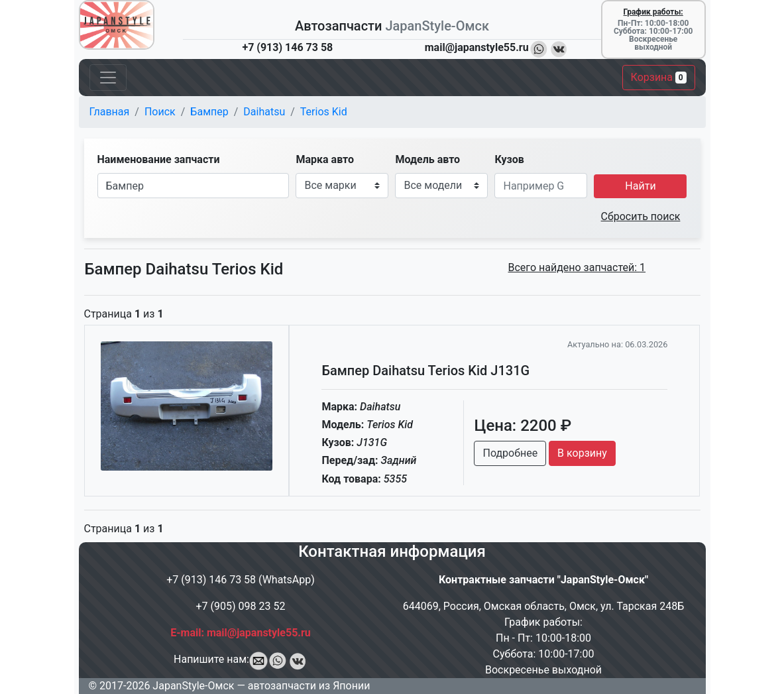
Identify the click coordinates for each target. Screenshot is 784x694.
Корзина (659, 77)
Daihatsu (264, 112)
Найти (640, 186)
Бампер (209, 112)
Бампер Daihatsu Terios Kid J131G (425, 371)
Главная (110, 112)
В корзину (582, 453)
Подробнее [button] (510, 453)
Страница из (124, 314)
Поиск (160, 112)
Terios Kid (324, 112)
